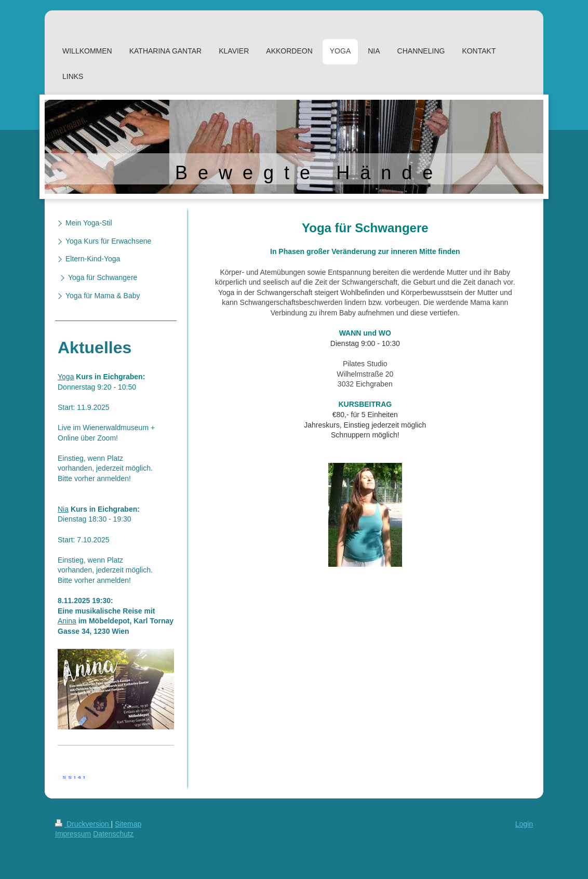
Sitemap (128, 824)
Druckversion (83, 824)
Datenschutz (113, 834)
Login (524, 824)
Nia (63, 509)
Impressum (73, 834)
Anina (67, 621)
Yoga (66, 377)
